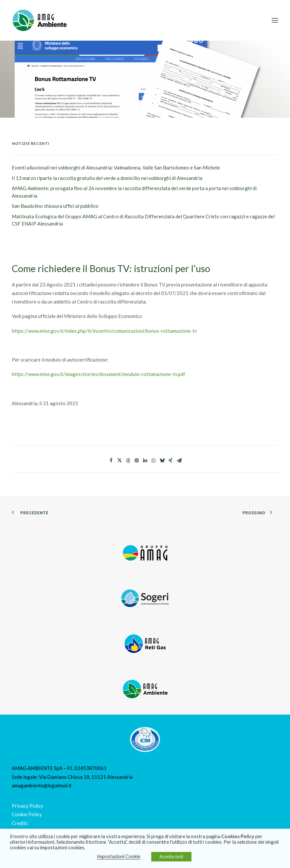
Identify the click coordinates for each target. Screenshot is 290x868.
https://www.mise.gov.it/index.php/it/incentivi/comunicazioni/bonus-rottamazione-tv (104, 331)
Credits (20, 823)
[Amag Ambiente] (39, 20)
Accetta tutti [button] (171, 857)
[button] (275, 20)
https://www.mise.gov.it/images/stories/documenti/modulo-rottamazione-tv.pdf (99, 374)
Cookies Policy (238, 836)
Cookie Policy (27, 814)
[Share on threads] (128, 461)
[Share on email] (179, 461)
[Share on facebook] (111, 461)
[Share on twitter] (119, 461)
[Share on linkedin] (145, 461)
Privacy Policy (27, 806)
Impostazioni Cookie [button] (119, 856)
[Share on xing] (171, 461)
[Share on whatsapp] (154, 461)
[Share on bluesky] (162, 461)
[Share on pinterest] (136, 461)
